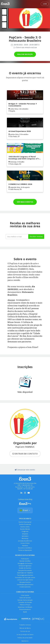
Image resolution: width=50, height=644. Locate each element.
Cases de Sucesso (25, 598)
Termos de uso (25, 631)
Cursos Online (25, 543)
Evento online (25, 527)
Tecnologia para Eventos (25, 575)
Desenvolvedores (25, 609)
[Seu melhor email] (17, 237)
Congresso (25, 531)
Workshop (25, 538)
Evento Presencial (25, 524)
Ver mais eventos (25, 202)
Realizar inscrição (25, 54)
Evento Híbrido (25, 529)
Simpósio (25, 534)
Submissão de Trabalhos (25, 573)
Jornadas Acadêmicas (25, 541)
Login (45, 4)
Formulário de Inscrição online (25, 577)
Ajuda (25, 612)
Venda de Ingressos (25, 566)
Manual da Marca (25, 628)
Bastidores (25, 641)
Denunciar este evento (25, 470)
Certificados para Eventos (25, 584)
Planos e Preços (25, 605)
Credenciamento (25, 587)
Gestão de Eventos (25, 568)
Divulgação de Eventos (25, 563)
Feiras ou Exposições (25, 550)
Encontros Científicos (25, 548)
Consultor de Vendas (25, 602)
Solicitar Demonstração (25, 600)
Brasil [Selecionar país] (25, 510)
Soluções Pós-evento (25, 570)
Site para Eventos (25, 582)
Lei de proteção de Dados (25, 634)
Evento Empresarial (25, 522)
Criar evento (25, 595)
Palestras (25, 546)
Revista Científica (25, 561)
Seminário (25, 536)
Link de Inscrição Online (25, 580)
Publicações (25, 559)
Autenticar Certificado (25, 607)
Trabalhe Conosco (25, 625)
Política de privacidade (25, 638)
